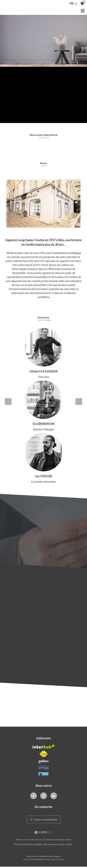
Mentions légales (35, 844)
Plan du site (20, 844)
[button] (8, 402)
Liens (62, 844)
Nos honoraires (51, 844)
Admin (69, 844)
